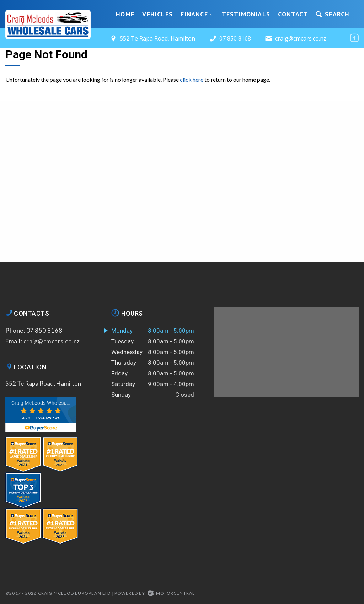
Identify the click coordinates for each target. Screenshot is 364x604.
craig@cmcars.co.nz (301, 38)
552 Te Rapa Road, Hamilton (43, 383)
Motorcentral (172, 593)
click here (192, 79)
